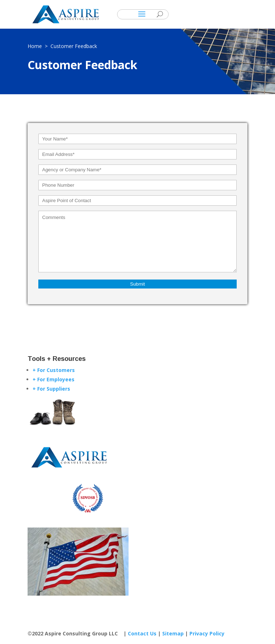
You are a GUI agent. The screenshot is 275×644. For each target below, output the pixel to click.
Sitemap (173, 633)
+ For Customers (54, 370)
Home (36, 46)
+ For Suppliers (51, 389)
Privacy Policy (207, 633)
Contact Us (142, 633)
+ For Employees (54, 379)
